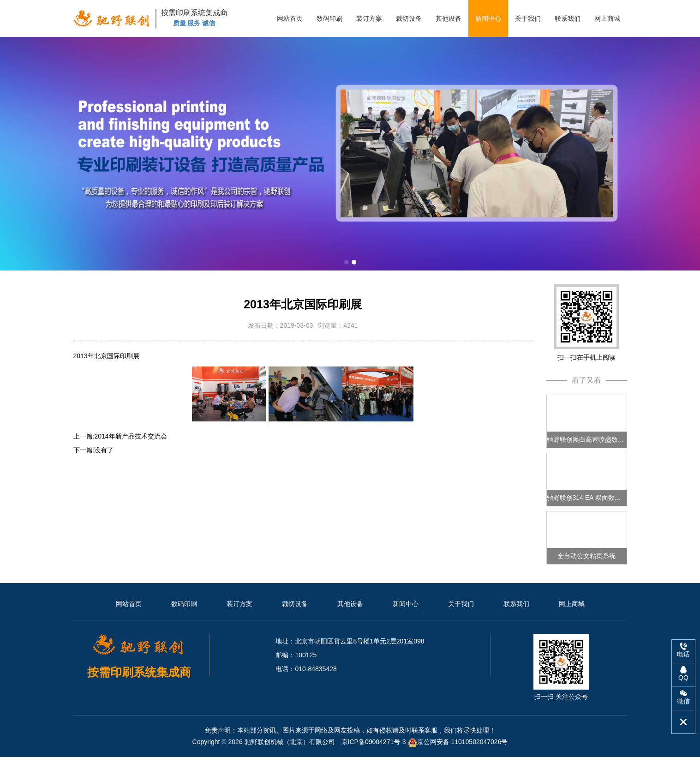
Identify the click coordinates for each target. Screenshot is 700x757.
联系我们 (568, 18)
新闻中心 (488, 18)
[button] (347, 262)
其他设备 (449, 18)
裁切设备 (409, 18)
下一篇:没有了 (94, 450)
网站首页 (290, 18)
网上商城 (607, 18)
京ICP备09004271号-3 (375, 742)
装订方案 (369, 18)
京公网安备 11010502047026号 (458, 742)
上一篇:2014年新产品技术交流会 (120, 436)
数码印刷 (329, 18)
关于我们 (528, 18)
